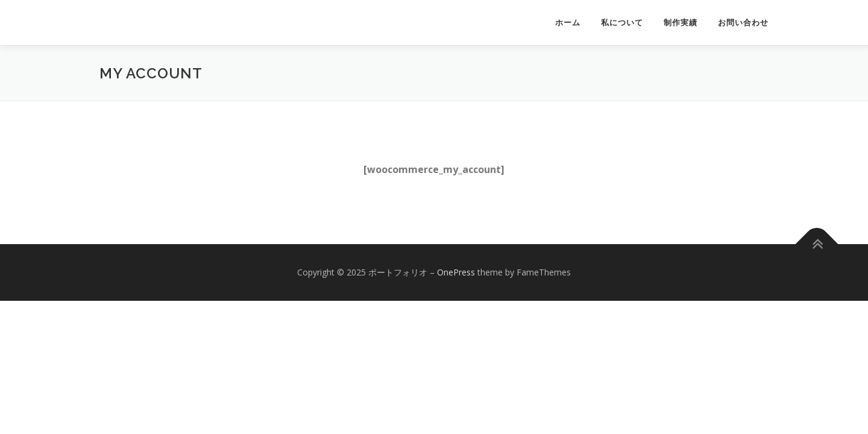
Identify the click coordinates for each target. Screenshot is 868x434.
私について (622, 23)
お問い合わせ (743, 23)
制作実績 (681, 23)
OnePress (456, 272)
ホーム (568, 23)
